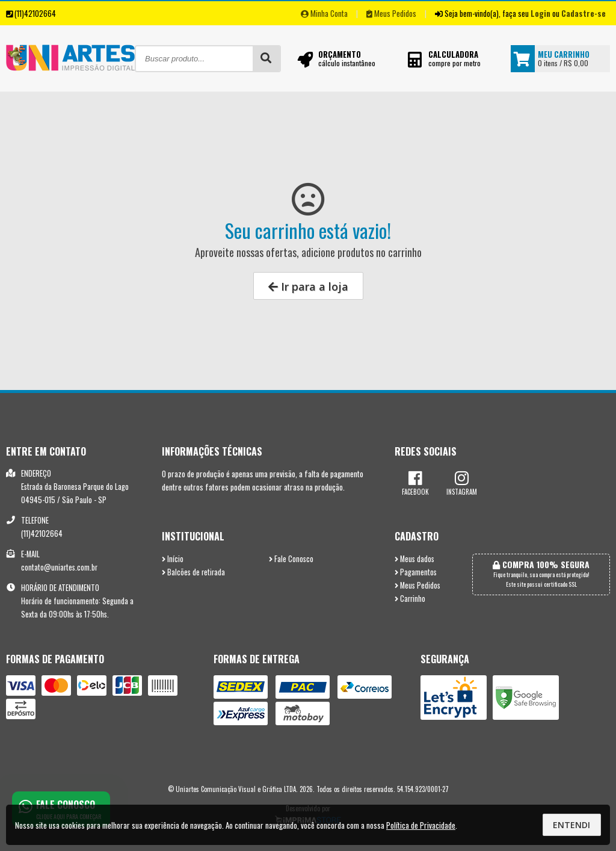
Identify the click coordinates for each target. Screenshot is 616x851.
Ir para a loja (308, 286)
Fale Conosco (291, 559)
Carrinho (410, 599)
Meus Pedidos (391, 13)
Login (541, 13)
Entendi (571, 825)
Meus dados (414, 559)
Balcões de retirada (193, 572)
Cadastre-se (584, 13)
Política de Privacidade (421, 825)
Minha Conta (324, 13)
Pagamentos (416, 572)
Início (173, 559)
